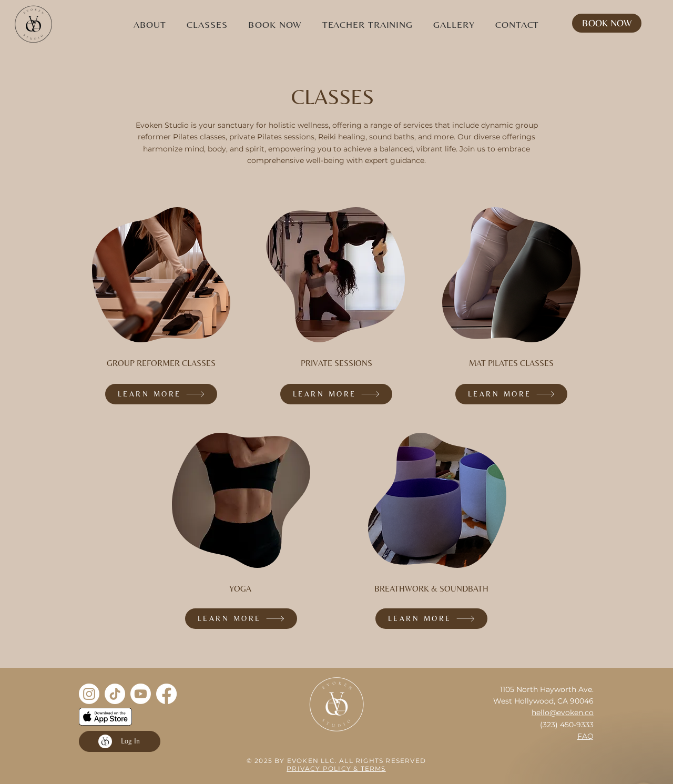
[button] (150, 24)
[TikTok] (115, 694)
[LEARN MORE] (161, 394)
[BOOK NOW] (607, 23)
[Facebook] (166, 694)
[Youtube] (141, 694)
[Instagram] (89, 694)
